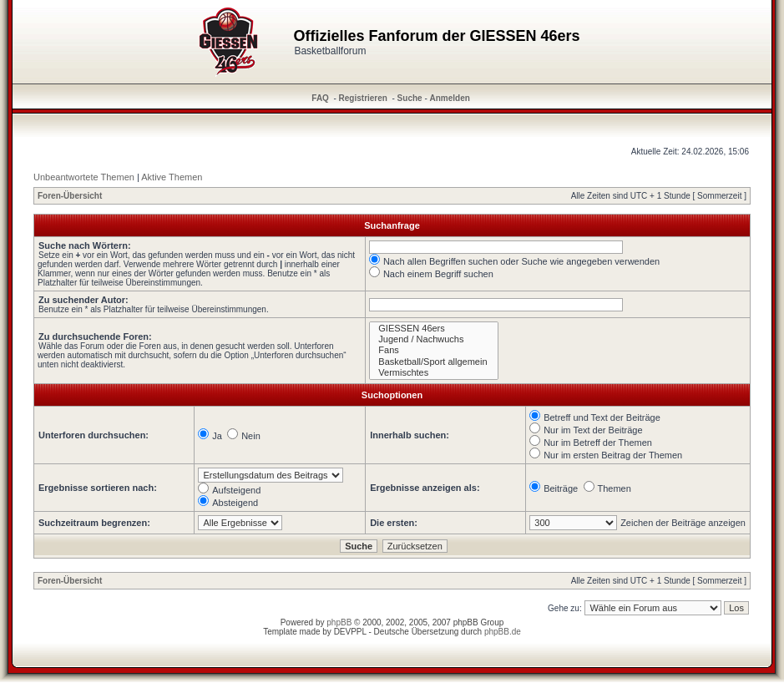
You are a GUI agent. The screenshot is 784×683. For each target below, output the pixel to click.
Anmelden (450, 98)
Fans (433, 350)
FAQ (320, 98)
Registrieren (363, 98)
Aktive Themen (172, 177)
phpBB (339, 622)
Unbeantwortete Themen (84, 177)
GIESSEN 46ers (433, 329)
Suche (410, 98)
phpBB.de (503, 632)
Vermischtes (433, 373)
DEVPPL (350, 632)
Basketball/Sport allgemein (433, 362)
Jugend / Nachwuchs (433, 339)
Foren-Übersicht (70, 196)
